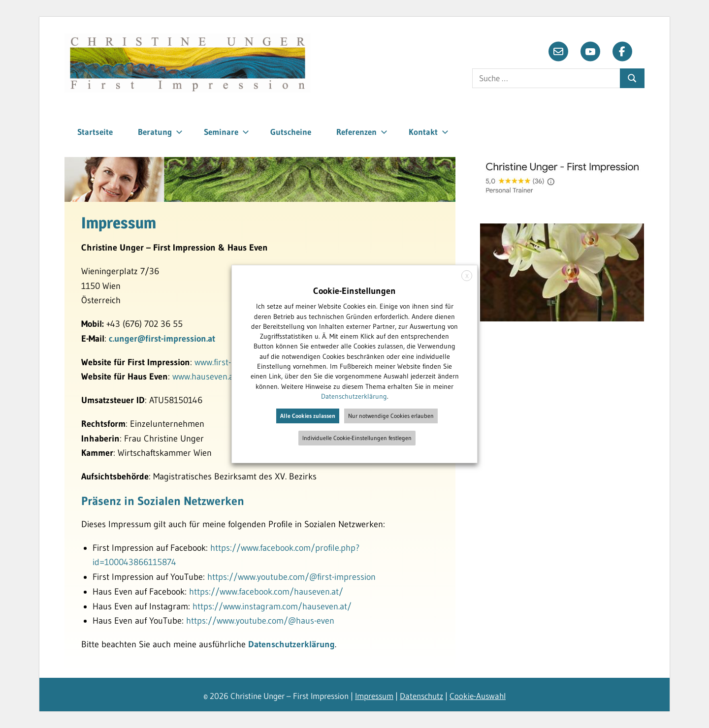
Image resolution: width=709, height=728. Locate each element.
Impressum (374, 696)
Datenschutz (421, 696)
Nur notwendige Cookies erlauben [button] (391, 416)
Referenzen (362, 132)
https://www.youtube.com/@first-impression (291, 577)
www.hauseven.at (204, 377)
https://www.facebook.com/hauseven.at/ (266, 592)
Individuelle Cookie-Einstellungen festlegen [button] (357, 438)
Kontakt (429, 132)
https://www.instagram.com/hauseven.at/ (272, 606)
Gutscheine (291, 132)
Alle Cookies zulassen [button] (308, 416)
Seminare (226, 132)
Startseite (95, 132)
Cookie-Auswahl (478, 696)
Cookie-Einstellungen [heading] (354, 291)
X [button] (467, 276)
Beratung (160, 132)
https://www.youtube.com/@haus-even (260, 621)
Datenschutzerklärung (291, 644)
